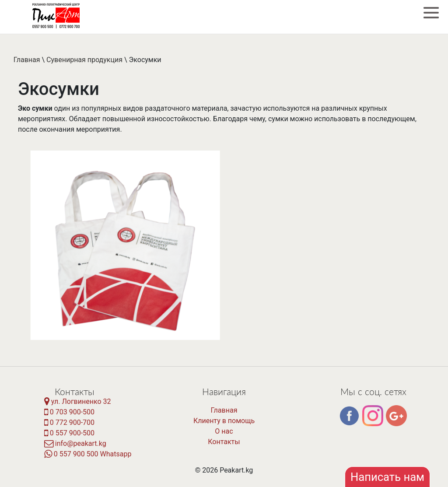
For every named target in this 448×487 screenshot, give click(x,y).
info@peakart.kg (75, 443)
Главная (27, 60)
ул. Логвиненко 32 (78, 401)
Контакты (224, 442)
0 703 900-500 (69, 412)
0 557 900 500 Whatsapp (88, 454)
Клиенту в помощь (224, 421)
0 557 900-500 (69, 433)
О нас (224, 431)
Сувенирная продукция (84, 60)
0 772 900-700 (69, 422)
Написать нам (387, 477)
